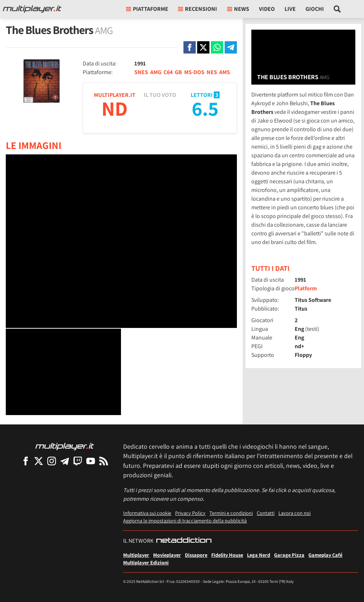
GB (178, 72)
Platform (306, 288)
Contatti (266, 513)
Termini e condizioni (231, 513)
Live (290, 9)
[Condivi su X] (203, 47)
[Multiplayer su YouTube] (91, 461)
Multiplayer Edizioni (146, 562)
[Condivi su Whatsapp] (217, 47)
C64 (168, 72)
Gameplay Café (325, 555)
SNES (141, 72)
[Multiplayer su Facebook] (26, 461)
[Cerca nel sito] (337, 9)
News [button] (238, 9)
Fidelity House (227, 555)
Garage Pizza (289, 555)
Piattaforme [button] (147, 9)
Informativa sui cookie (147, 513)
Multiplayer (136, 555)
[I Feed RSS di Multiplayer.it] (104, 461)
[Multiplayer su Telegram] (65, 461)
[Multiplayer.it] (32, 9)
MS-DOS (194, 72)
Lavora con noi (294, 513)
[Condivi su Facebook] (190, 47)
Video (267, 9)
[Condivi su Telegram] (231, 47)
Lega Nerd (259, 555)
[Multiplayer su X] (39, 461)
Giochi (315, 9)
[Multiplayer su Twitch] (78, 461)
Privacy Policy (190, 513)
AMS (225, 72)
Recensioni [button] (198, 9)
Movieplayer (167, 555)
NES (212, 72)
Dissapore (196, 555)
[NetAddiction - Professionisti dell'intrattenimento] (184, 541)
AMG (156, 72)
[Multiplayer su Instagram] (52, 461)
